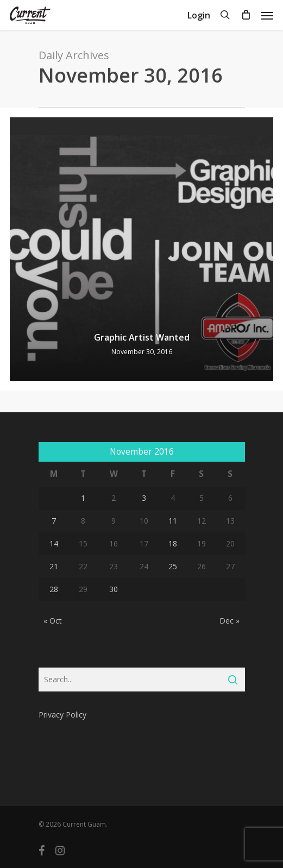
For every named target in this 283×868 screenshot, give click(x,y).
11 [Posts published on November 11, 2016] (173, 521)
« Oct (53, 621)
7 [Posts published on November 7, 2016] (54, 521)
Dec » (229, 621)
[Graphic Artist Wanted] (141, 249)
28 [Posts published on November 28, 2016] (54, 589)
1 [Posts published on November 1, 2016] (83, 498)
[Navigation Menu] (267, 15)
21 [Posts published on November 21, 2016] (54, 566)
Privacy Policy (62, 715)
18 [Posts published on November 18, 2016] (173, 543)
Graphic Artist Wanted (142, 337)
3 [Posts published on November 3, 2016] (144, 498)
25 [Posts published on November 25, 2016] (173, 566)
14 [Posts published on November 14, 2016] (54, 543)
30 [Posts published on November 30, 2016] (114, 589)
